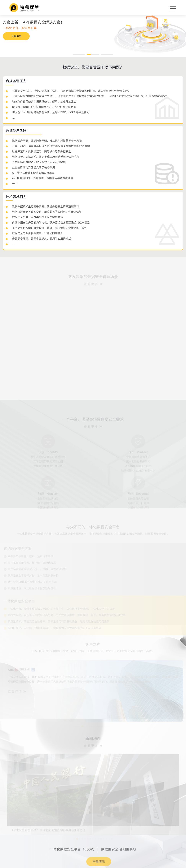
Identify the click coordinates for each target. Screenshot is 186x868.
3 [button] (107, 54)
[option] (93, 30)
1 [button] (79, 54)
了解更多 (16, 36)
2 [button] (93, 54)
